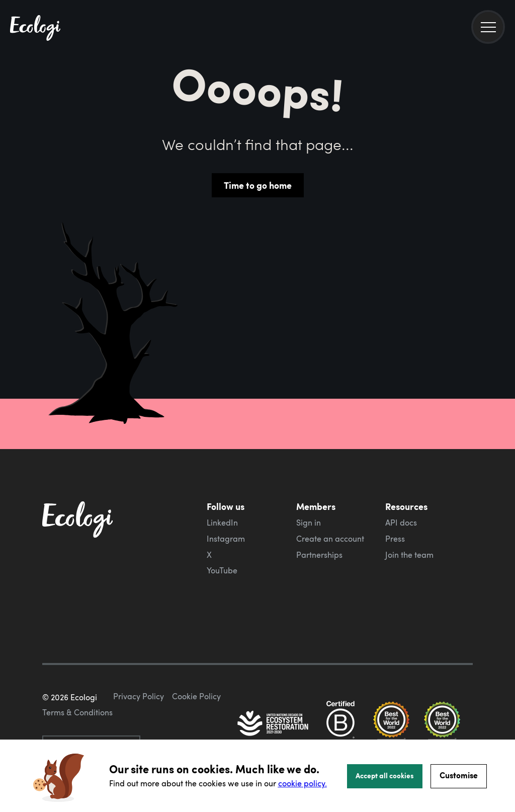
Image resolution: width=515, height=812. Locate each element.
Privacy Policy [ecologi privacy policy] (139, 696)
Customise (459, 775)
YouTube (222, 570)
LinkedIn (222, 523)
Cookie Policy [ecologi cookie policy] (196, 696)
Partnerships (319, 555)
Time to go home (258, 185)
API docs (401, 523)
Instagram (226, 539)
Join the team (409, 555)
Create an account (330, 539)
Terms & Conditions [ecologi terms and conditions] (77, 712)
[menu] (488, 27)
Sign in (309, 523)
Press (395, 539)
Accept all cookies (385, 775)
